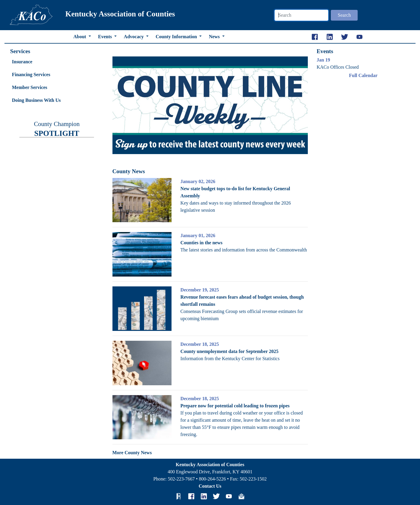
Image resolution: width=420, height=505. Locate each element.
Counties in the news (201, 243)
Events (106, 37)
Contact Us (210, 486)
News (215, 37)
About (80, 37)
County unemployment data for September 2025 (230, 351)
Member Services (30, 87)
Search (344, 15)
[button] (127, 105)
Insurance (22, 62)
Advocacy (134, 37)
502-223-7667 (181, 479)
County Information (177, 37)
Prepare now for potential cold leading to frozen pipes (235, 406)
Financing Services (31, 75)
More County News (132, 453)
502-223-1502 (253, 479)
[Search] (301, 15)
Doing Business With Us (36, 100)
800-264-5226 (213, 479)
